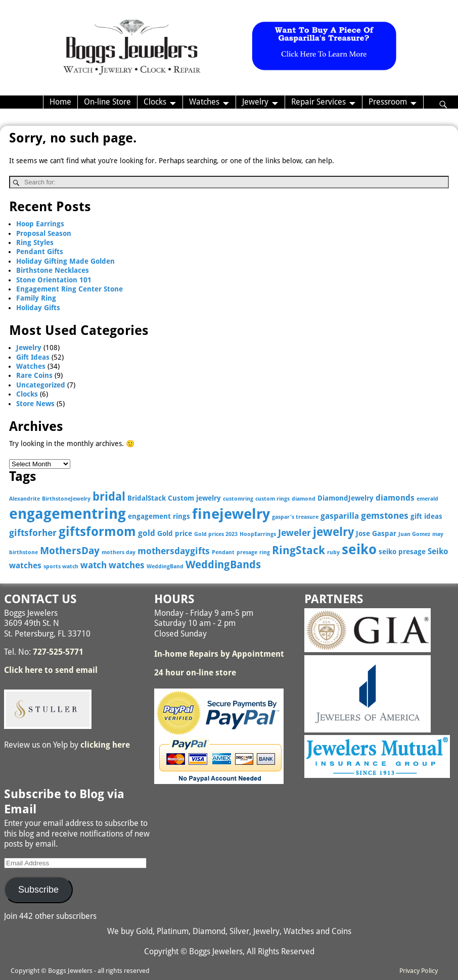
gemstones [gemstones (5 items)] (385, 516)
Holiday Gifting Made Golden (65, 261)
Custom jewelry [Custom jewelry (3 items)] (194, 498)
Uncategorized (41, 385)
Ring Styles (35, 242)
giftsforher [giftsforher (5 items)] (33, 533)
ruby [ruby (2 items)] (333, 552)
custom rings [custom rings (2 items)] (272, 499)
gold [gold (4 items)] (147, 533)
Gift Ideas (33, 357)
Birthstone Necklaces (53, 270)
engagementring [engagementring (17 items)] (67, 514)
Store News (35, 404)
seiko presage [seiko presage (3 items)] (402, 552)
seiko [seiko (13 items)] (359, 549)
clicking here (105, 745)
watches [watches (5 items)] (127, 565)
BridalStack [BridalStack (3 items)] (147, 498)
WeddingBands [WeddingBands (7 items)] (223, 565)
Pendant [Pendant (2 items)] (223, 552)
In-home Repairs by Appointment (219, 654)
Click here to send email (51, 670)
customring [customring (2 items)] (238, 499)
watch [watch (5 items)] (94, 565)
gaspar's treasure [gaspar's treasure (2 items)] (295, 517)
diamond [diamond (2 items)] (304, 499)
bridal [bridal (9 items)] (109, 497)
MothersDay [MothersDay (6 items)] (70, 551)
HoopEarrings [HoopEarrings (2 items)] (258, 534)
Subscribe (38, 890)
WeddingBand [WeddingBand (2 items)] (165, 567)
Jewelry (255, 102)
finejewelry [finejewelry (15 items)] (231, 514)
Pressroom (388, 102)
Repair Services (318, 102)
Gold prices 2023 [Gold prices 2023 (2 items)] (216, 534)
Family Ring (36, 298)
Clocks (155, 102)
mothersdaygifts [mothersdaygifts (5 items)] (174, 551)
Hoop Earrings (40, 224)
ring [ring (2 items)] (265, 552)
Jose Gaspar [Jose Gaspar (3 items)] (376, 533)
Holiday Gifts (38, 308)
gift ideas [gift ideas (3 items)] (426, 516)
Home (60, 102)
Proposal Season (44, 233)
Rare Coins (34, 375)
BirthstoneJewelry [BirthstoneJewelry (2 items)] (66, 499)
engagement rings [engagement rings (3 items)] (159, 516)
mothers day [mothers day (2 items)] (119, 552)
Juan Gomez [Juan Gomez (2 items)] (414, 534)
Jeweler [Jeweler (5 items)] (294, 533)
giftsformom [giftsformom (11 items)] (97, 532)
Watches (204, 102)
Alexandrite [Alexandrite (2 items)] (25, 499)
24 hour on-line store (195, 673)
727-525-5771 (58, 652)
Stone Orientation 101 (54, 280)
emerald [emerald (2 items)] (427, 499)
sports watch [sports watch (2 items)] (61, 567)
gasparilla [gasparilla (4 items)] (340, 516)
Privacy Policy (419, 971)
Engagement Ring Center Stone (70, 289)
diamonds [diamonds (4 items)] (395, 498)
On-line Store (107, 102)
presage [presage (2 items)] (247, 552)
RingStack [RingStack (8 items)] (299, 550)
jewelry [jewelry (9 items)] (333, 532)
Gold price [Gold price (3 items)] (175, 533)
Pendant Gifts (40, 252)
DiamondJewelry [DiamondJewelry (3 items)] (346, 498)
